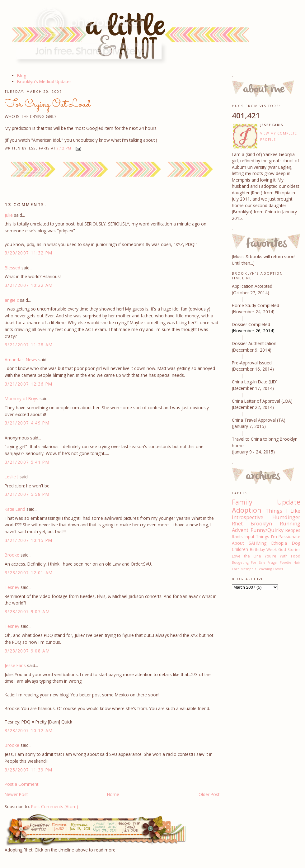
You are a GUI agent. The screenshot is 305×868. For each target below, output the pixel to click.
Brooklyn (261, 524)
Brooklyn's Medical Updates (44, 81)
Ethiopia (279, 543)
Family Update (266, 502)
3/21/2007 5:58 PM (27, 494)
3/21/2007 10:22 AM (29, 285)
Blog (22, 76)
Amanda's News (21, 360)
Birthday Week (263, 550)
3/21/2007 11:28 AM (29, 345)
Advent (240, 530)
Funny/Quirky (267, 530)
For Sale (258, 562)
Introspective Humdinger (266, 517)
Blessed (12, 268)
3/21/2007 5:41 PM (27, 462)
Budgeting (240, 562)
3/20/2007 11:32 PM (29, 253)
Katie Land (15, 509)
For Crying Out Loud (47, 104)
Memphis (248, 569)
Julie (9, 215)
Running (290, 524)
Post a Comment (21, 784)
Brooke (12, 555)
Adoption (247, 510)
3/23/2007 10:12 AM (29, 730)
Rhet (237, 524)
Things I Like (283, 511)
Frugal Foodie (279, 562)
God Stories (289, 550)
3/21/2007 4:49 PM (27, 423)
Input (249, 536)
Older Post (209, 794)
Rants (237, 536)
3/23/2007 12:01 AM (29, 573)
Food (296, 556)
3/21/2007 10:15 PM (29, 540)
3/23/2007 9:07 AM (27, 612)
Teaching (265, 569)
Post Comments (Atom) (55, 806)
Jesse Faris (15, 665)
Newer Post (16, 794)
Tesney (12, 587)
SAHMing (258, 543)
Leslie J (12, 477)
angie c (12, 300)
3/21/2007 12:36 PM (29, 384)
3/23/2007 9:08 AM (27, 651)
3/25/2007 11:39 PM (29, 770)
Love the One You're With (260, 556)
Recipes (293, 530)
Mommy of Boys (21, 398)
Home (113, 794)
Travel (278, 569)
